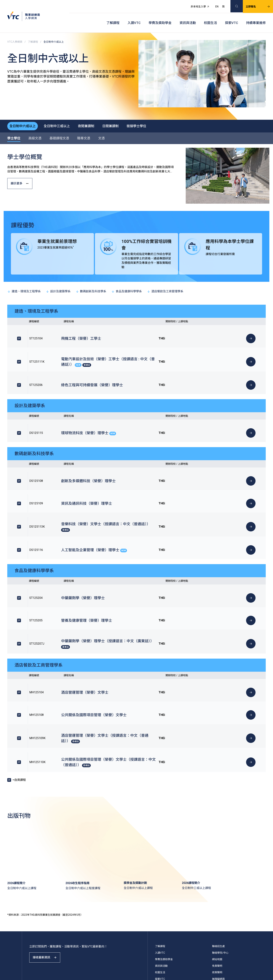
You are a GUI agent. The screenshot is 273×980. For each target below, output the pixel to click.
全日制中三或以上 (61, 113)
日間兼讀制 (121, 113)
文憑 (101, 125)
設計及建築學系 (58, 279)
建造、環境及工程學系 (24, 279)
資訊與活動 (188, 16)
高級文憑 (35, 125)
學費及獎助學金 (160, 16)
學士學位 (14, 125)
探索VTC (232, 16)
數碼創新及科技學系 (91, 279)
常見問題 (217, 907)
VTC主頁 (160, 914)
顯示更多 (22, 174)
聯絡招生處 (218, 868)
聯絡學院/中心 (220, 875)
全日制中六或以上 (24, 113)
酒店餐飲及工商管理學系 (165, 279)
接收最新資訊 (47, 883)
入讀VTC (134, 16)
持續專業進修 (256, 16)
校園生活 (210, 16)
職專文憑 (84, 125)
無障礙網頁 (218, 901)
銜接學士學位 (150, 113)
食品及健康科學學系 (127, 279)
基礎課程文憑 (59, 125)
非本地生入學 (196, 5)
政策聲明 (217, 894)
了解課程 (113, 16)
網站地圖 (217, 881)
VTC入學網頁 (15, 33)
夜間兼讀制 (93, 113)
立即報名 (254, 5)
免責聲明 (217, 888)
